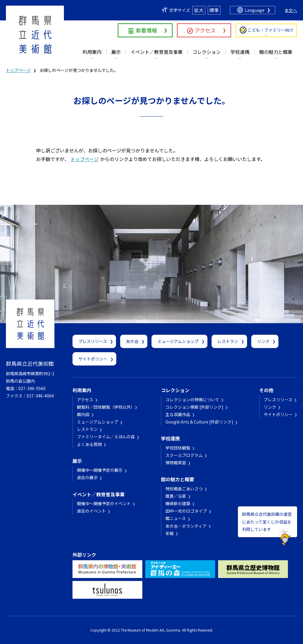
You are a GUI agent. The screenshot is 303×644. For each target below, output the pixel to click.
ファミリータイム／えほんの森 (106, 437)
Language (255, 10)
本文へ (291, 10)
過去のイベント (91, 511)
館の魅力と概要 (276, 52)
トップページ (18, 70)
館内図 (83, 414)
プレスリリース (93, 341)
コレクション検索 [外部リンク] (194, 407)
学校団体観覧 (178, 448)
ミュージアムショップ (178, 341)
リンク (263, 341)
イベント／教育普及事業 (157, 52)
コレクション (207, 52)
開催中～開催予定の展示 (100, 470)
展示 (116, 52)
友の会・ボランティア (186, 526)
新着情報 (146, 30)
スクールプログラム (184, 455)
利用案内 (92, 52)
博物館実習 (176, 463)
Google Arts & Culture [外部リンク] (199, 422)
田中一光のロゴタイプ (186, 511)
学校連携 (240, 52)
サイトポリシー (93, 359)
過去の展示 (87, 477)
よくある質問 (89, 444)
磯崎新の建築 (178, 503)
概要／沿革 (176, 496)
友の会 (132, 341)
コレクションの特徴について (192, 400)
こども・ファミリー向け (270, 30)
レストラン (228, 341)
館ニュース (176, 518)
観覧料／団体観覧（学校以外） (105, 407)
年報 (170, 533)
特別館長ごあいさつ (184, 489)
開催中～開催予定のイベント (104, 503)
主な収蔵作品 (178, 414)
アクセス (205, 30)
